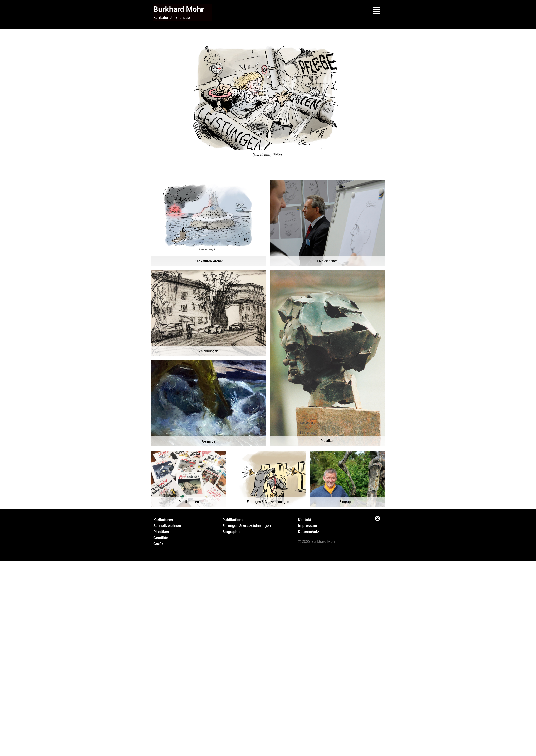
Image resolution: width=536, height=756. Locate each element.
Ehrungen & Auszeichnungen (247, 526)
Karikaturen (163, 520)
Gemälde (161, 538)
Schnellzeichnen (167, 526)
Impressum (308, 526)
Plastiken (161, 532)
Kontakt (305, 520)
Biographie (231, 532)
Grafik (158, 544)
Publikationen (234, 520)
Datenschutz (309, 532)
